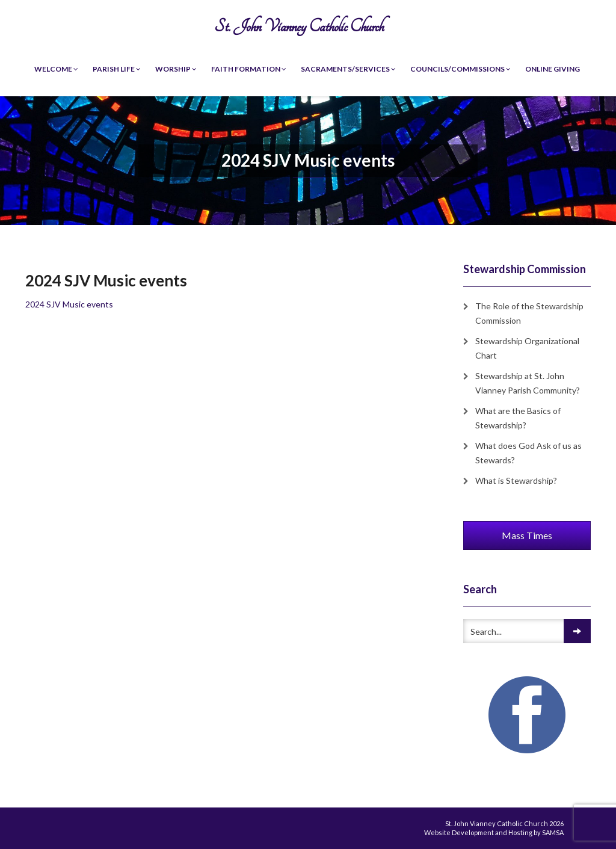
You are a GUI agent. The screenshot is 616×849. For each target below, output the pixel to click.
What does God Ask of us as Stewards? (528, 453)
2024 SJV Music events (69, 304)
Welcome (56, 69)
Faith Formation (249, 69)
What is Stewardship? (516, 480)
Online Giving (553, 69)
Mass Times (527, 535)
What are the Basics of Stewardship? (518, 418)
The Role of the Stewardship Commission (529, 313)
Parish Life (117, 69)
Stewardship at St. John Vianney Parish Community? (528, 383)
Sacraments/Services (348, 69)
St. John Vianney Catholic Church (299, 26)
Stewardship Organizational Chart (527, 348)
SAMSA (553, 832)
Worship (176, 69)
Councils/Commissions (460, 69)
